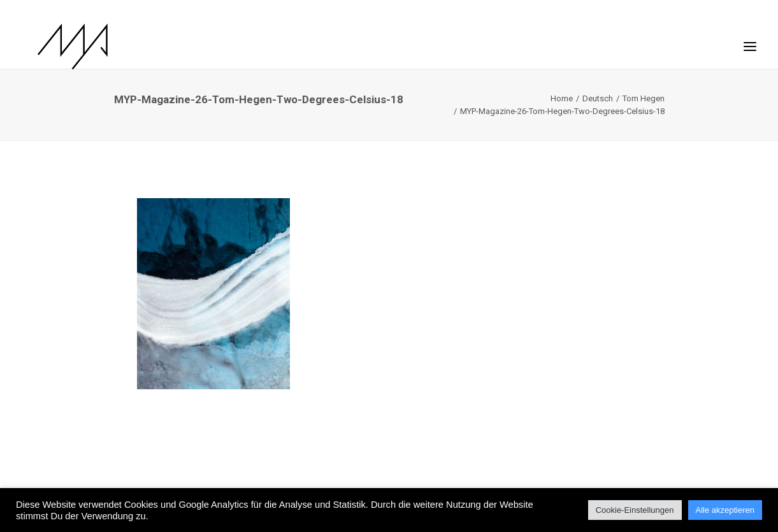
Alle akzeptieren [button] (725, 510)
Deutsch (598, 98)
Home (562, 98)
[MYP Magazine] (57, 47)
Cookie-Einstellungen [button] (635, 510)
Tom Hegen (644, 98)
